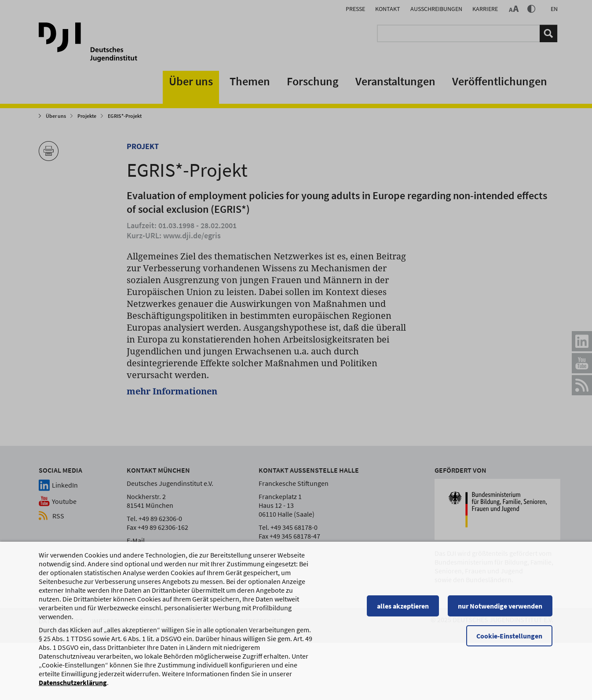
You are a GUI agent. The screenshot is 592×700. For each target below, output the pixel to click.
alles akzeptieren (404, 610)
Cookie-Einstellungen (510, 640)
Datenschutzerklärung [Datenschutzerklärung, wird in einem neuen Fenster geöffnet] (73, 686)
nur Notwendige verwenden (501, 610)
